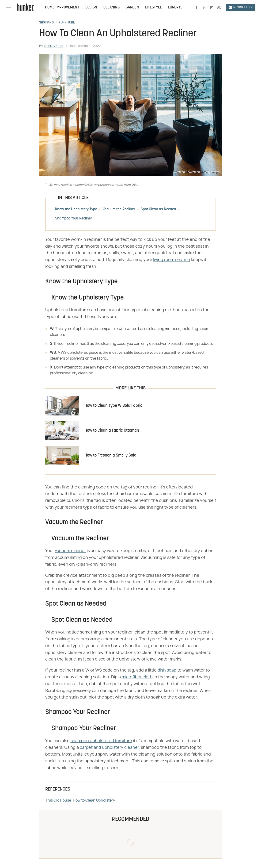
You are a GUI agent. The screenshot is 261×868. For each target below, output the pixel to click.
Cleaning (112, 8)
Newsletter (241, 7)
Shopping (46, 23)
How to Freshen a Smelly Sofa (110, 455)
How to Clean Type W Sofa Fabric (113, 406)
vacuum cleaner (70, 551)
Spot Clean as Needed (158, 209)
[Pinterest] (204, 8)
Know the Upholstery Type (76, 209)
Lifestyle (153, 8)
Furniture (67, 23)
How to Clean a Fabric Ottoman (112, 431)
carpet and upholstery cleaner (109, 748)
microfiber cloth (137, 677)
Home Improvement (62, 8)
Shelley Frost (54, 46)
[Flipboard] (212, 8)
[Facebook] (197, 8)
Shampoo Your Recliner (74, 219)
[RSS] (219, 8)
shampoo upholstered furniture (101, 741)
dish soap (167, 670)
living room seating (172, 260)
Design (91, 8)
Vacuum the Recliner (119, 209)
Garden (132, 8)
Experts (175, 8)
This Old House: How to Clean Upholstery (80, 800)
